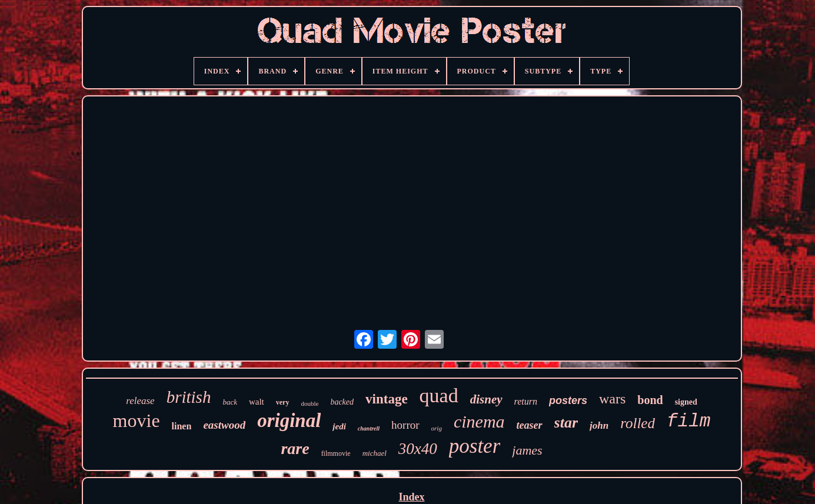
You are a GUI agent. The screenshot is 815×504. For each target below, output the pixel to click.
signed (686, 402)
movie (137, 420)
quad (439, 395)
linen (182, 426)
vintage (387, 399)
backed (342, 402)
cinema (479, 421)
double (310, 403)
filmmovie (336, 453)
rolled (638, 423)
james (527, 450)
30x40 (418, 449)
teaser (530, 425)
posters (568, 400)
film (688, 421)
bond (650, 400)
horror (405, 425)
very (283, 402)
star (566, 423)
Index (411, 497)
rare (295, 448)
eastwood (224, 425)
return (526, 401)
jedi (339, 426)
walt (257, 402)
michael (375, 453)
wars (612, 399)
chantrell (369, 428)
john (599, 425)
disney (486, 399)
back (230, 402)
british (189, 397)
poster (475, 446)
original (289, 420)
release (140, 401)
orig (437, 428)
